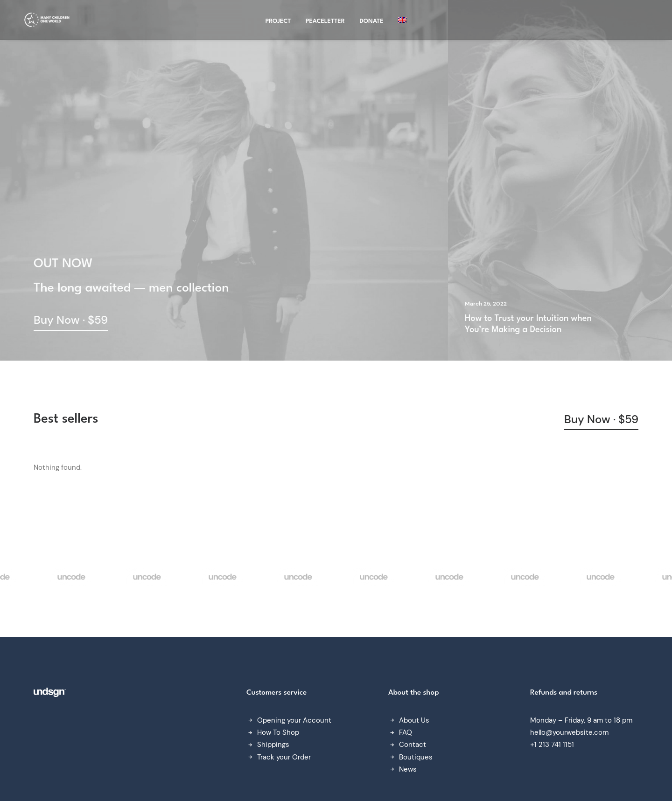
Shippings (273, 745)
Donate (372, 23)
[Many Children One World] (46, 22)
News (408, 769)
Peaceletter (325, 23)
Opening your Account (294, 720)
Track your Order (284, 757)
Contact (413, 745)
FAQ (406, 732)
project (278, 23)
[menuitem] (402, 22)
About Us (414, 720)
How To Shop (278, 732)
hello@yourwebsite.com (569, 732)
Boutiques (416, 757)
